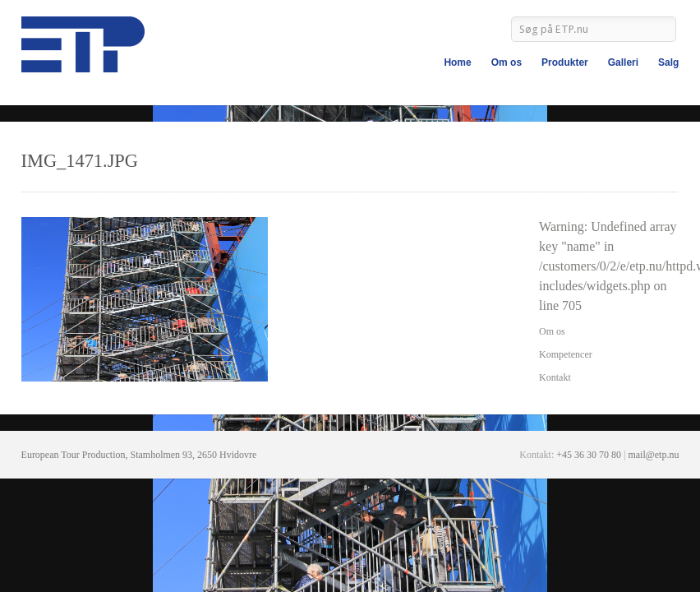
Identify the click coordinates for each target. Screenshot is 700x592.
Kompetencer (566, 354)
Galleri (623, 62)
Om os (507, 62)
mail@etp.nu (653, 455)
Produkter (565, 62)
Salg (668, 62)
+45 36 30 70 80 (589, 455)
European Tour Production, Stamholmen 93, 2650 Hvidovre (139, 455)
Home (457, 62)
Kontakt (555, 377)
